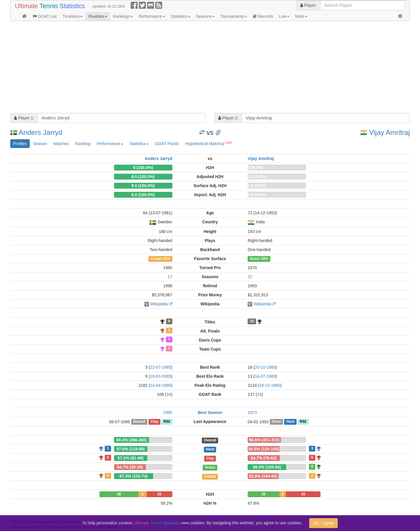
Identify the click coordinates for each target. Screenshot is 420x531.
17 (170, 277)
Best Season (210, 412)
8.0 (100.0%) (143, 177)
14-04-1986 (160, 385)
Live (284, 16)
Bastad (139, 422)
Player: (308, 5)
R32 (167, 422)
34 (169, 394)
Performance (152, 16)
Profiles (20, 144)
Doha (276, 422)
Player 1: (24, 118)
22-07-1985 (160, 367)
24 (259, 394)
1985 (168, 412)
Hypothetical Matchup (209, 143)
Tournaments (234, 16)
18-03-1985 (160, 376)
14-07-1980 (265, 376)
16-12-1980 (270, 385)
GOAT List (45, 16)
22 (250, 277)
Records (263, 16)
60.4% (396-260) (132, 440)
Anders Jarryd (40, 132)
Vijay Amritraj (389, 132)
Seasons (205, 16)
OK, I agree (323, 523)
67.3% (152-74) (134, 476)
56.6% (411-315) (264, 440)
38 (119, 494)
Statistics (181, 16)
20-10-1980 (265, 367)
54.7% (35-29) (130, 467)
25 (159, 494)
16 (252, 321)
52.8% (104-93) (263, 476)
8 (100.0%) (143, 168)
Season (40, 144)
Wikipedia (159, 304)
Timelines (72, 16)
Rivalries (98, 16)
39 (264, 494)
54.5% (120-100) (264, 449)
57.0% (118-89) (131, 449)
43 (303, 494)
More (301, 16)
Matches (61, 144)
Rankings (123, 16)
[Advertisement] (185, 68)
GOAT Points (167, 144)
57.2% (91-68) (131, 458)
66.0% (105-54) (267, 467)
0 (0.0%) (255, 168)
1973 (252, 412)
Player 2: (228, 118)
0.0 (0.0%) (257, 177)
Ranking (83, 144)
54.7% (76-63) (264, 458)
